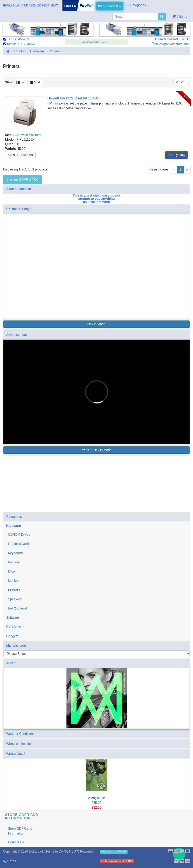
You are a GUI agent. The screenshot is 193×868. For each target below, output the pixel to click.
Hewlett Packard (29, 135)
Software (13, 618)
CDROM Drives (18, 535)
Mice (11, 571)
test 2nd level (17, 608)
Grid (35, 82)
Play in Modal (96, 324)
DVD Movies (15, 627)
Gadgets (12, 636)
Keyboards (15, 553)
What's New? (16, 754)
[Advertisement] (96, 484)
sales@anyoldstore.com (171, 44)
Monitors (13, 581)
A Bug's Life (97, 798)
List (21, 82)
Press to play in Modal (96, 450)
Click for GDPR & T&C (22, 180)
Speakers (14, 599)
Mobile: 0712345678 (20, 44)
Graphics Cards (18, 544)
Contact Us (16, 842)
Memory (13, 562)
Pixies (12, 861)
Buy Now (177, 155)
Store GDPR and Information (20, 831)
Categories (137, 5)
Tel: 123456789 (16, 39)
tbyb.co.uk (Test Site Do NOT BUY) (31, 5)
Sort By (181, 82)
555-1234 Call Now (110, 6)
